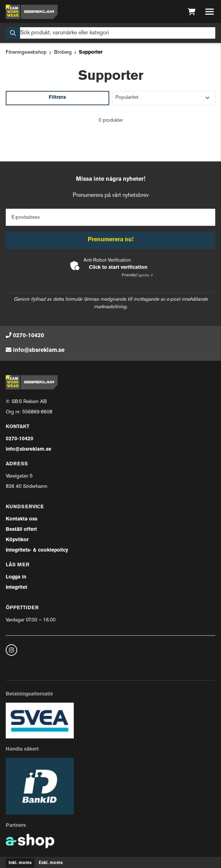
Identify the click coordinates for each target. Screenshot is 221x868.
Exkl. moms (51, 863)
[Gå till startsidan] (32, 12)
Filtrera (57, 98)
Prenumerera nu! (111, 240)
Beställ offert (21, 530)
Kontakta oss (21, 519)
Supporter (91, 52)
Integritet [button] (16, 588)
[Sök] (110, 33)
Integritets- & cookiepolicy (37, 550)
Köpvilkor (17, 540)
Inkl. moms (20, 863)
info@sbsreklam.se (39, 350)
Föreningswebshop (26, 52)
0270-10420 (28, 336)
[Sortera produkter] (164, 98)
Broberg (63, 52)
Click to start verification (118, 268)
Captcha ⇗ (137, 275)
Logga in (16, 577)
